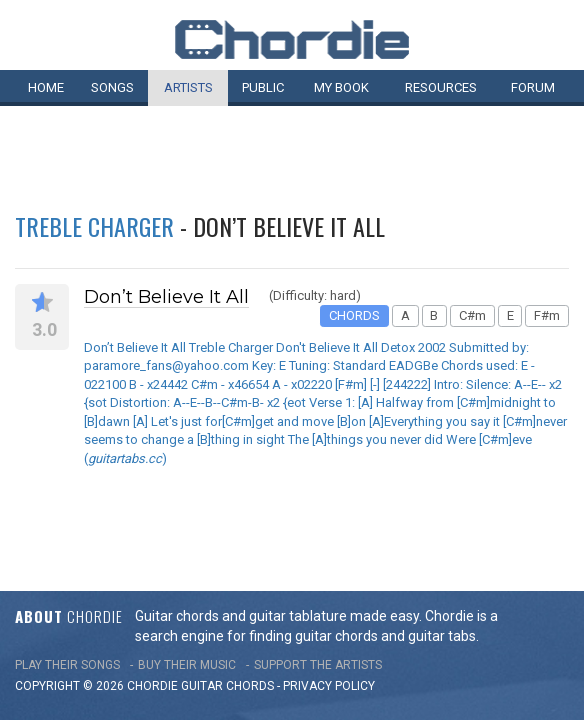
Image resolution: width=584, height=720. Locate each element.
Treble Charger (94, 226)
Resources (441, 87)
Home (46, 87)
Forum (533, 87)
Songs (112, 87)
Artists (188, 87)
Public (263, 87)
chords (250, 651)
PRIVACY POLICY (329, 651)
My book (341, 87)
